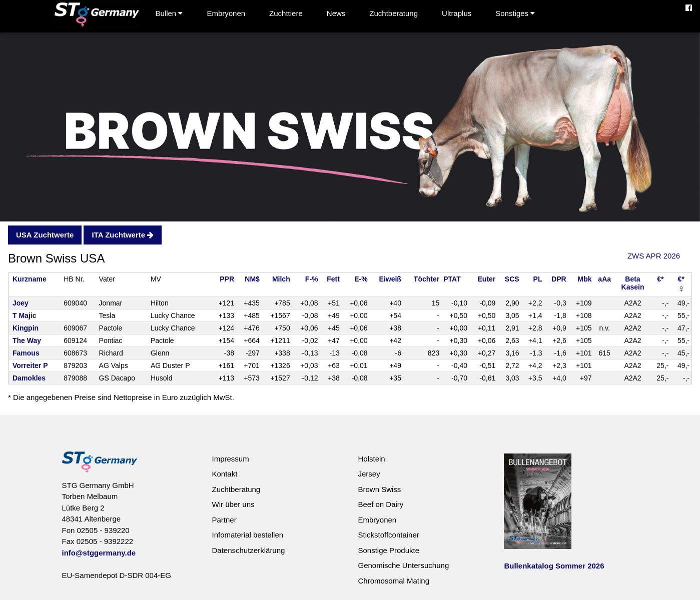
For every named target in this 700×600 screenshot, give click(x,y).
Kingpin (26, 328)
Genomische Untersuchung (403, 565)
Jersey (369, 474)
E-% (361, 279)
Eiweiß (390, 279)
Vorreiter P (30, 365)
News (336, 13)
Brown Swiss (379, 489)
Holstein (371, 459)
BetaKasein (633, 283)
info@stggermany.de (99, 553)
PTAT (452, 279)
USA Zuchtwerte (45, 235)
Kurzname (30, 279)
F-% (312, 279)
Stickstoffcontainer (388, 535)
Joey (21, 303)
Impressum (230, 459)
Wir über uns (233, 504)
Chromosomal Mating (394, 581)
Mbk (585, 279)
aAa (604, 279)
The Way (27, 340)
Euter (487, 279)
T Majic (24, 315)
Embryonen (226, 13)
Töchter (427, 279)
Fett (333, 279)
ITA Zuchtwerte (123, 235)
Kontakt (224, 474)
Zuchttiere (286, 13)
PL (538, 279)
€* (660, 279)
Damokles (29, 378)
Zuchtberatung (394, 13)
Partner (224, 520)
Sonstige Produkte (389, 550)
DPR (559, 279)
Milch (281, 279)
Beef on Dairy (381, 504)
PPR (227, 279)
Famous (26, 353)
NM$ (252, 279)
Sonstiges (515, 13)
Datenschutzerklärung (248, 550)
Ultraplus (457, 13)
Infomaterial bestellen (247, 535)
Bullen (169, 13)
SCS (512, 279)
